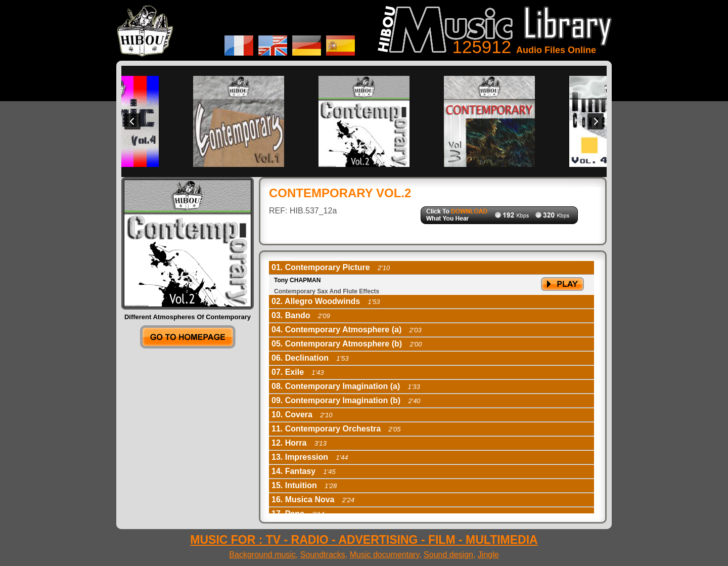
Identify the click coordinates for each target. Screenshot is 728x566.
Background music (262, 555)
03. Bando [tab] (301, 315)
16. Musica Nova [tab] (313, 499)
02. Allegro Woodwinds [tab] (326, 301)
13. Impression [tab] (310, 457)
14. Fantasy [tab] (304, 471)
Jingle (488, 555)
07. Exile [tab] (298, 372)
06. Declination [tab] (310, 358)
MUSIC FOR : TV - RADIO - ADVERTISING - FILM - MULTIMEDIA (364, 540)
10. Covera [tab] (302, 415)
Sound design (448, 555)
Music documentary (385, 555)
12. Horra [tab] (299, 443)
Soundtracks (323, 555)
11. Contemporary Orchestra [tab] (336, 429)
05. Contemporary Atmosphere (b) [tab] (347, 344)
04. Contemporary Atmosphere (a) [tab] (347, 330)
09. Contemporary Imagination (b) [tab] (346, 400)
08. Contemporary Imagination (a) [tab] (346, 386)
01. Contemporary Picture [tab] (331, 267)
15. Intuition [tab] (304, 485)
